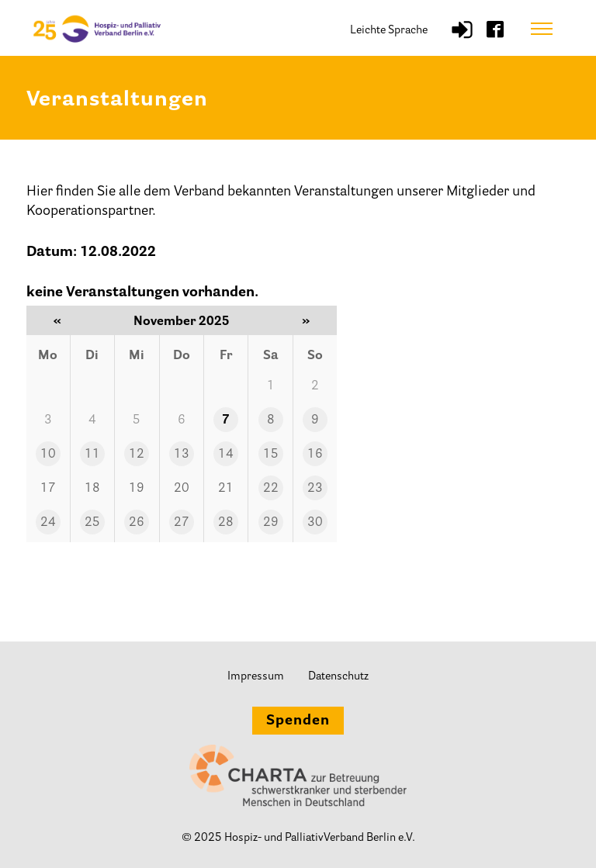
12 (137, 455)
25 (92, 523)
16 (315, 455)
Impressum (256, 677)
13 (182, 455)
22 (271, 489)
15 (271, 455)
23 (315, 489)
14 (226, 455)
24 (48, 523)
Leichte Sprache (389, 31)
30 (315, 523)
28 (226, 523)
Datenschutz (338, 677)
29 (271, 523)
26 (137, 523)
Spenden (298, 721)
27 (182, 523)
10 (48, 455)
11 (92, 455)
